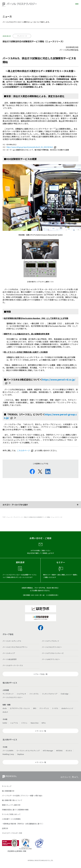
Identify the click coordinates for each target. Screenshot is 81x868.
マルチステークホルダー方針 (12, 833)
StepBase (21, 754)
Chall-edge (64, 694)
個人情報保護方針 (8, 791)
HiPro (44, 723)
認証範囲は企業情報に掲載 (17, 851)
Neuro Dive (35, 723)
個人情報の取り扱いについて (12, 800)
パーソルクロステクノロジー (52, 647)
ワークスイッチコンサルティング (28, 751)
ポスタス (69, 751)
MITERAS (59, 751)
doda (5, 708)
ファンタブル (34, 694)
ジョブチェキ (21, 694)
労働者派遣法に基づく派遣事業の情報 (15, 810)
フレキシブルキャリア (50, 694)
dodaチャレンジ (67, 708)
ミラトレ (24, 723)
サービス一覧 (41, 731)
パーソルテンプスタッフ (50, 641)
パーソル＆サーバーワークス (13, 665)
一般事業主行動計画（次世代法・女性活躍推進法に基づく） (23, 824)
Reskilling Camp (8, 754)
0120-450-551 (52, 588)
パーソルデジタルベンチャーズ (53, 653)
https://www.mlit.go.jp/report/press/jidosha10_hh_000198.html (30, 147)
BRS (35, 708)
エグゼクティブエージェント (20, 708)
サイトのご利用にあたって (11, 814)
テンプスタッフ (8, 694)
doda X (5, 712)
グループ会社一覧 (41, 674)
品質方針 (5, 828)
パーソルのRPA (8, 751)
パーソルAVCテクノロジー (51, 659)
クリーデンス (44, 708)
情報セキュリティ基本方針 (11, 805)
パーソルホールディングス (12, 641)
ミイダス (55, 708)
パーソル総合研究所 (10, 659)
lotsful (5, 723)
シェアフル (14, 723)
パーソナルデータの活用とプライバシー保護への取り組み (22, 796)
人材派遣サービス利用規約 (11, 819)
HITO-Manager (48, 751)
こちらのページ (23, 450)
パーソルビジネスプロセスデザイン (15, 647)
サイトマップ (7, 786)
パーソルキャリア (9, 653)
